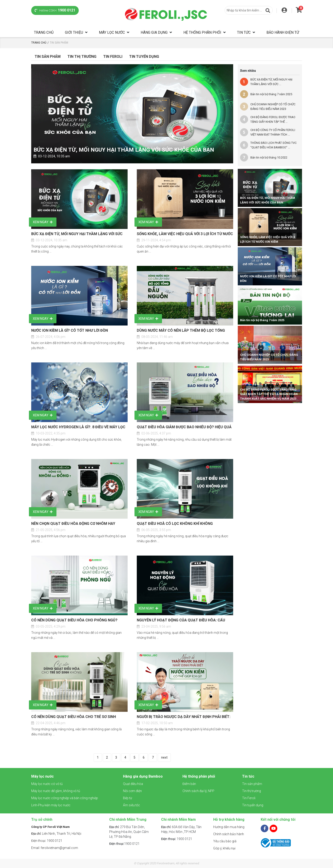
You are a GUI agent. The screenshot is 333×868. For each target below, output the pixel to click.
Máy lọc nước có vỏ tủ (47, 784)
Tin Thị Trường (82, 57)
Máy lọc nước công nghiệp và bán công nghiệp (65, 798)
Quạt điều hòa (133, 784)
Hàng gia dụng (154, 32)
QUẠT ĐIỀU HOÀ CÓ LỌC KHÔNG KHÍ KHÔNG (175, 524)
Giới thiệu (74, 32)
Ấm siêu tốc (132, 805)
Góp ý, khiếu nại (224, 848)
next (164, 757)
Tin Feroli (113, 57)
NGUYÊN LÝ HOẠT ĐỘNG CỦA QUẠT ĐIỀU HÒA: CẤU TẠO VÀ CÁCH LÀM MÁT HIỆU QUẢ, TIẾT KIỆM (181, 620)
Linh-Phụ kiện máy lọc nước (51, 805)
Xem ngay (43, 222)
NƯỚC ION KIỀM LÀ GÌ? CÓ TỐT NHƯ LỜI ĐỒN (70, 330)
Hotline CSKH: (55, 10)
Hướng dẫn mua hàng (229, 827)
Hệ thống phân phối (202, 32)
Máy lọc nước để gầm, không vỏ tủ (56, 791)
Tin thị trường (252, 791)
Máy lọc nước (112, 32)
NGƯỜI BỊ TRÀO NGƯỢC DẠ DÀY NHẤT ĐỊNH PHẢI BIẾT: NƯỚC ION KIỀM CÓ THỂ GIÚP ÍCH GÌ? (184, 717)
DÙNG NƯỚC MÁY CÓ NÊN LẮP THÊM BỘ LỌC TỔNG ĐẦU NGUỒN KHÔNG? (181, 331)
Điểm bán (189, 784)
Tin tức (244, 32)
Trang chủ (44, 32)
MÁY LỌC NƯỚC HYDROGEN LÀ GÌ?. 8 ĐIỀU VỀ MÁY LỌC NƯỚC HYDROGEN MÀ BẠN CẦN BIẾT (78, 427)
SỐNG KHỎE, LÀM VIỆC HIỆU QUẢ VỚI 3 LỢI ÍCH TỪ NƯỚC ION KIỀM (185, 234)
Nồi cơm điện (132, 791)
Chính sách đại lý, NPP (198, 791)
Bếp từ (127, 798)
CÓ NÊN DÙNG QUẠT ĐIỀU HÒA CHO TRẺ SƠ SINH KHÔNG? (74, 717)
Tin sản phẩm (48, 57)
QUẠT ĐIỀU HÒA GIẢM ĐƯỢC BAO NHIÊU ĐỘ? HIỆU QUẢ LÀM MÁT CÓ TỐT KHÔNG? (184, 427)
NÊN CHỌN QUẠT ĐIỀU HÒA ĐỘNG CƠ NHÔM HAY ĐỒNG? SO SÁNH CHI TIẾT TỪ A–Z (73, 524)
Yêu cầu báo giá (225, 841)
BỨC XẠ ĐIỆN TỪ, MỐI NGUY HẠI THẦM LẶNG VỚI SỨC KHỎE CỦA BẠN (124, 150)
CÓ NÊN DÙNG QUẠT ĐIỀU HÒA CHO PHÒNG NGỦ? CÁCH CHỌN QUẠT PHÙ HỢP (74, 620)
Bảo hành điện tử (283, 32)
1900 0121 (124, 844)
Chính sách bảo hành (229, 834)
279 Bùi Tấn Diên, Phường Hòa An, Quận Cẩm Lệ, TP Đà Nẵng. (129, 832)
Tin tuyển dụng (144, 57)
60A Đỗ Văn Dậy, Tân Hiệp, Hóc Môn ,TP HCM (181, 829)
